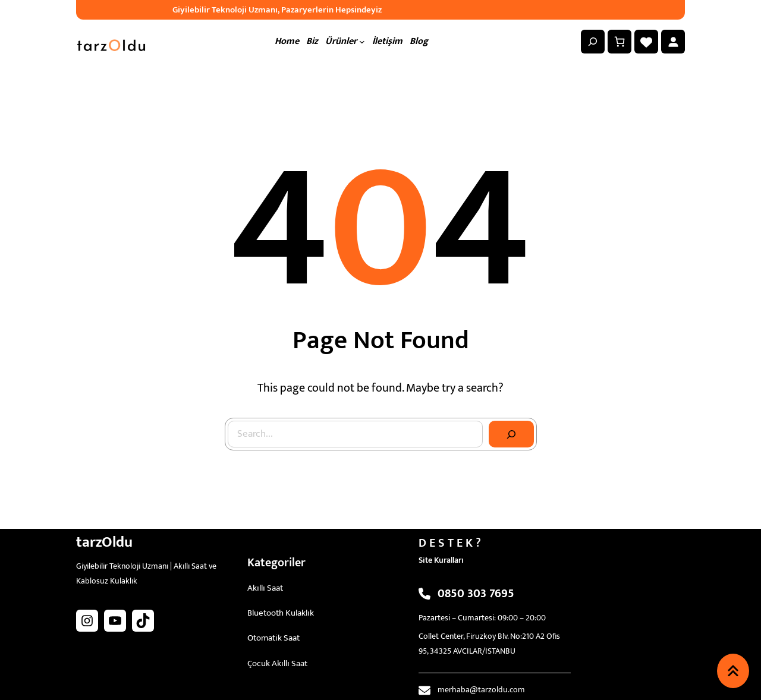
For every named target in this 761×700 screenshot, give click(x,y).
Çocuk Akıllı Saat (277, 663)
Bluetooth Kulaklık (281, 613)
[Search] (511, 434)
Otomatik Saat (273, 638)
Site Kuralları (441, 560)
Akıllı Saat (265, 588)
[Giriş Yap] (673, 42)
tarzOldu (104, 542)
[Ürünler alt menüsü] (362, 42)
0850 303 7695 (476, 594)
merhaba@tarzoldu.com (481, 690)
